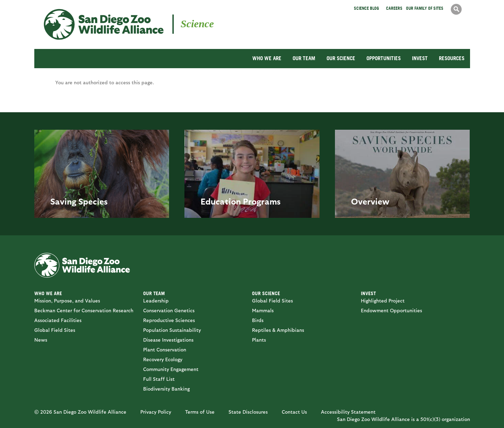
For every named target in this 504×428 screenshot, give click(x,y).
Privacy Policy (156, 412)
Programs (262, 201)
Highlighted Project (383, 301)
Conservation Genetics (169, 310)
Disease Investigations (168, 340)
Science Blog (366, 8)
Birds (258, 320)
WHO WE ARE (267, 58)
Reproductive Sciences (169, 320)
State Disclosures (248, 412)
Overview (370, 201)
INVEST (420, 58)
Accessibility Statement (348, 412)
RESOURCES (452, 58)
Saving (63, 201)
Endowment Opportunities (391, 310)
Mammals (263, 310)
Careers (394, 8)
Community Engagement (171, 369)
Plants (259, 340)
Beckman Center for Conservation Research (84, 310)
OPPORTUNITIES (384, 58)
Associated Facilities (58, 320)
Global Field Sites (55, 330)
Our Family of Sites (425, 8)
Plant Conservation (165, 349)
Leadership (156, 301)
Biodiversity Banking (166, 389)
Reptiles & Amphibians (278, 330)
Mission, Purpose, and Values (67, 301)
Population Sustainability (172, 330)
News (41, 340)
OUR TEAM (304, 58)
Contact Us (294, 412)
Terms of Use (200, 412)
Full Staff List (159, 379)
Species (93, 201)
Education (221, 201)
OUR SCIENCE (341, 58)
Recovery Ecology (163, 359)
